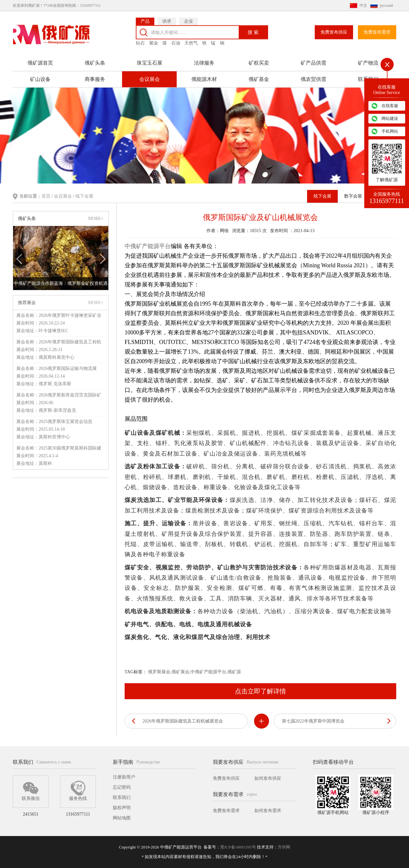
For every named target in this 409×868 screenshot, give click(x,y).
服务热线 (78, 791)
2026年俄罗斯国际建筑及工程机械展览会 (183, 720)
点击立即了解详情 (260, 691)
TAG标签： (136, 671)
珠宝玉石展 (150, 58)
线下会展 (84, 195)
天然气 (191, 38)
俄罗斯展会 (159, 671)
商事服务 (95, 74)
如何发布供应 (268, 778)
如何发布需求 (268, 811)
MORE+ (96, 217)
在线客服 (390, 106)
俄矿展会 (181, 671)
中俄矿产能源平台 (148, 246)
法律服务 (204, 58)
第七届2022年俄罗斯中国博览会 (313, 720)
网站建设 (390, 118)
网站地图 (122, 818)
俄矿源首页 (40, 58)
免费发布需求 (377, 27)
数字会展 (353, 195)
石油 (176, 38)
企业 (189, 16)
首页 (47, 195)
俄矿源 (234, 671)
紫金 (154, 38)
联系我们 (122, 798)
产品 (145, 16)
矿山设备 (40, 74)
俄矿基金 (259, 74)
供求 (167, 16)
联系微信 (31, 791)
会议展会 (150, 74)
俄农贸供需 (313, 74)
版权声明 (122, 808)
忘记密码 (122, 787)
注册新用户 (124, 777)
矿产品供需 (313, 58)
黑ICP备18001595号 (238, 847)
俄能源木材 (204, 74)
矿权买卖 (259, 58)
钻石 (140, 38)
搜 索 (253, 27)
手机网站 (390, 131)
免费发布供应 (334, 27)
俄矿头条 (95, 58)
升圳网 (284, 847)
